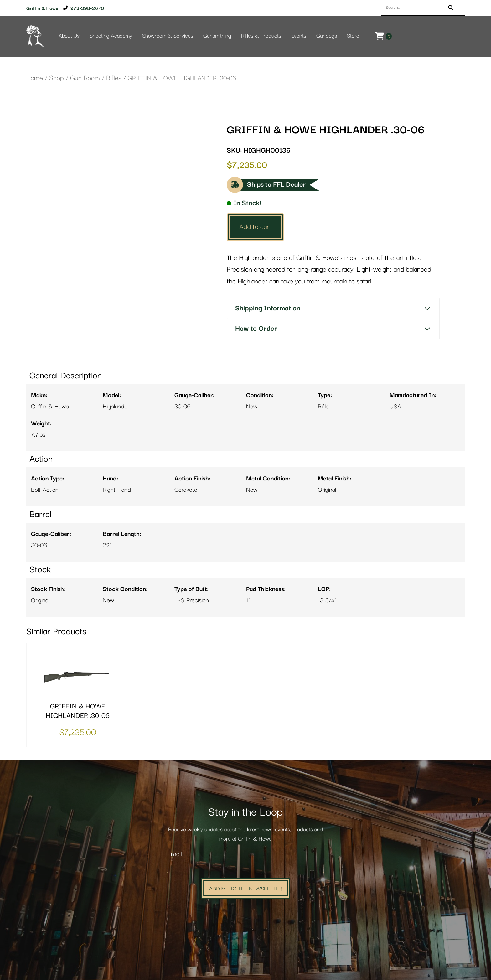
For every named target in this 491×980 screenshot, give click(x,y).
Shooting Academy (111, 36)
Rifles (114, 78)
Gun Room (85, 78)
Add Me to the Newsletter (246, 888)
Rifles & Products (261, 36)
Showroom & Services (168, 36)
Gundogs (327, 36)
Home (35, 78)
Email (175, 854)
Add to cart (255, 227)
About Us (69, 36)
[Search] (451, 8)
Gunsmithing (217, 36)
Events (299, 36)
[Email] (246, 867)
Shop (57, 78)
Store (353, 36)
